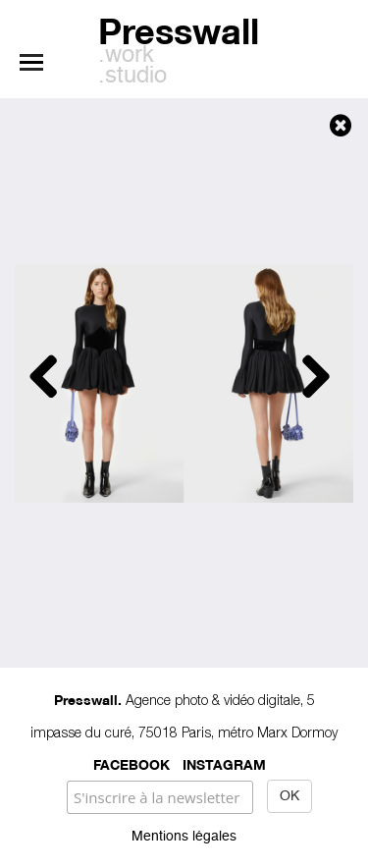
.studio (132, 77)
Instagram (224, 763)
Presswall (179, 28)
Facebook (131, 763)
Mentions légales (184, 837)
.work (126, 56)
